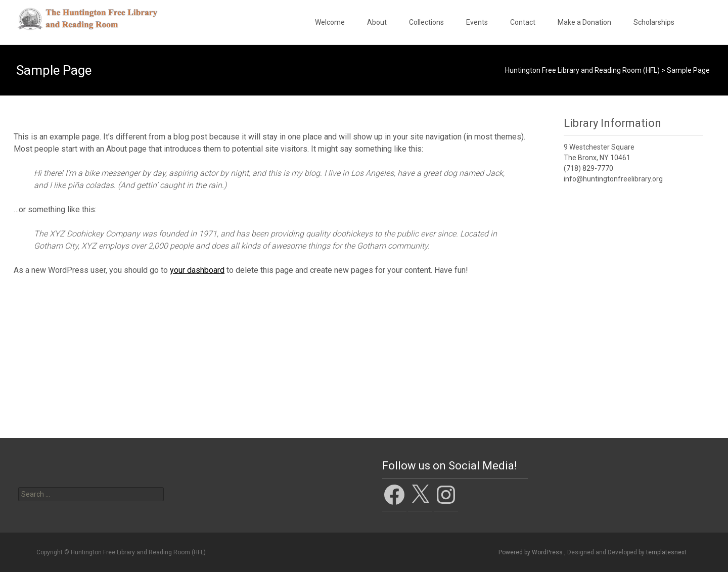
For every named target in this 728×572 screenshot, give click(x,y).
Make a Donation (584, 22)
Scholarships (654, 22)
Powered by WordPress (531, 552)
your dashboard (197, 270)
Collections (426, 22)
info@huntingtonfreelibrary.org (613, 179)
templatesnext (666, 552)
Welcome (330, 22)
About (377, 22)
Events (477, 22)
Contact (523, 22)
